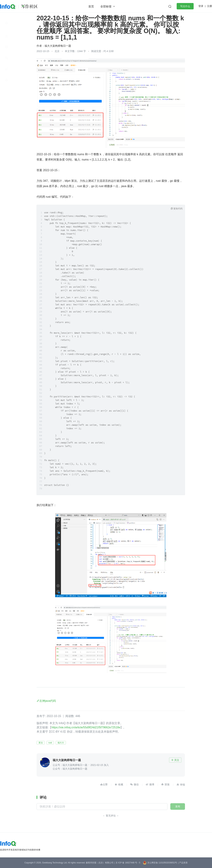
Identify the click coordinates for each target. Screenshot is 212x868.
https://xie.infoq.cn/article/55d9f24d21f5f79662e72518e (86, 727)
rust (50, 743)
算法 (41, 743)
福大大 (61, 743)
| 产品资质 (183, 863)
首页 (91, 6)
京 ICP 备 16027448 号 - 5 (128, 863)
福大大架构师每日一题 (58, 46)
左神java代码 (48, 701)
